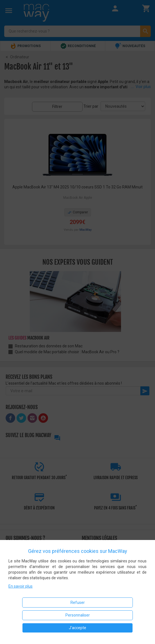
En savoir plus (20, 586)
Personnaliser (78, 615)
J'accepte (77, 628)
